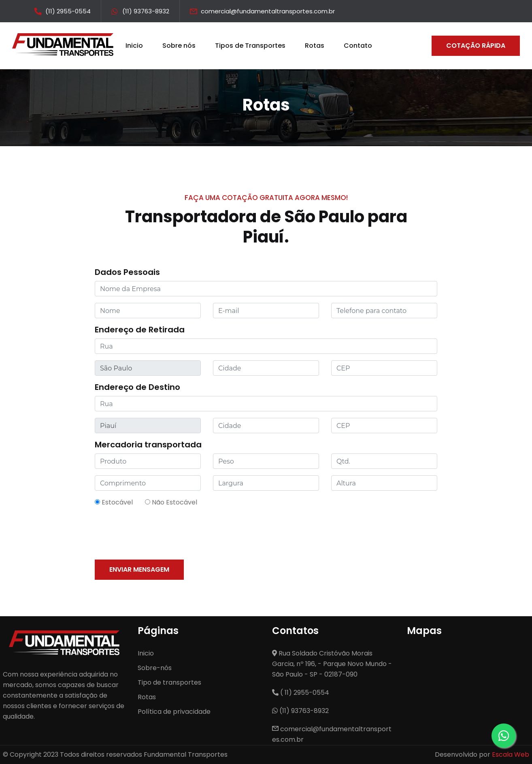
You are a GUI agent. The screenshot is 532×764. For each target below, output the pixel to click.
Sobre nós (179, 46)
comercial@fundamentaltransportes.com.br (268, 11)
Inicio (134, 46)
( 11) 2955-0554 (301, 693)
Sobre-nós (155, 668)
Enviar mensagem (139, 569)
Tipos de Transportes (250, 46)
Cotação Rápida (476, 46)
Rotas (315, 46)
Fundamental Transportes (186, 754)
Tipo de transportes (169, 682)
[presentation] (156, 533)
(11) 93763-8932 (146, 11)
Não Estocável (171, 502)
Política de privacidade (174, 712)
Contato (358, 46)
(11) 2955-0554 (68, 11)
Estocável (114, 502)
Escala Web (511, 754)
